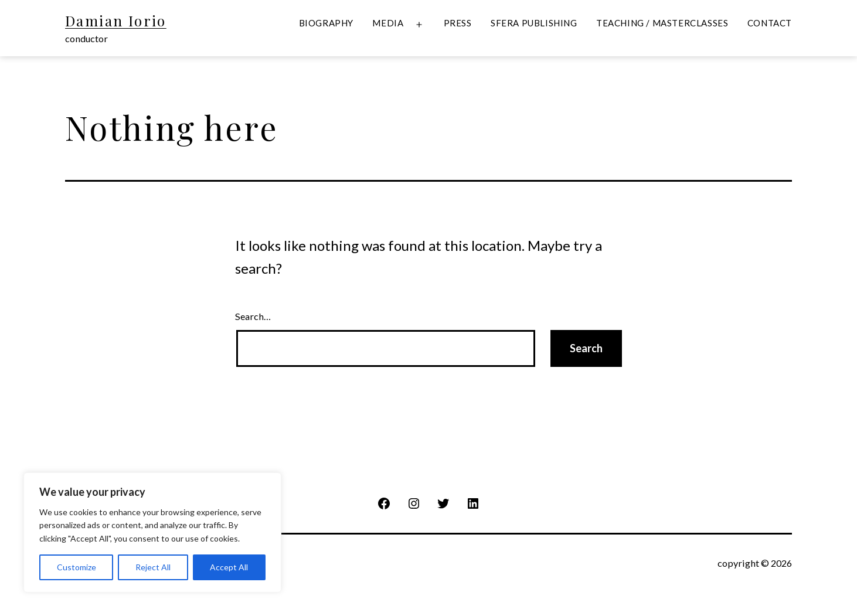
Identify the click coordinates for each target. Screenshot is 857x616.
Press (458, 23)
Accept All (229, 567)
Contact (770, 23)
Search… (253, 316)
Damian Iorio (116, 21)
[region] (152, 532)
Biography (326, 23)
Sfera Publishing (534, 23)
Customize (76, 567)
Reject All (153, 567)
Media (388, 23)
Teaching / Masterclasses (662, 23)
